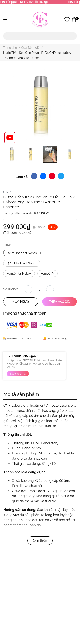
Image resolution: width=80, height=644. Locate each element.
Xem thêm (40, 540)
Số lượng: (11, 289)
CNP (7, 192)
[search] (73, 36)
